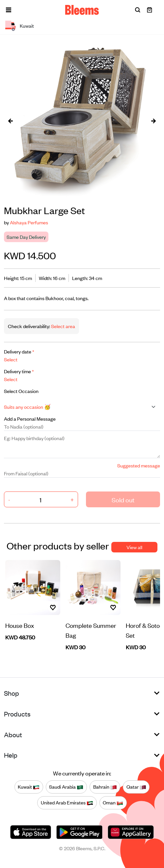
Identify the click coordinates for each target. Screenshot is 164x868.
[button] (9, 10)
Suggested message (139, 465)
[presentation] (11, 121)
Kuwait (29, 787)
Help (11, 755)
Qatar (136, 787)
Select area (63, 326)
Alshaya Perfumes (29, 222)
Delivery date (19, 351)
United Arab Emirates (67, 802)
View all (134, 547)
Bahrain (105, 787)
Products (17, 714)
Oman (113, 802)
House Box (20, 625)
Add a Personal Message (30, 419)
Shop (12, 693)
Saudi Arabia (66, 787)
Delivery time (19, 371)
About (13, 734)
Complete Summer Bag (91, 630)
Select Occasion (21, 391)
